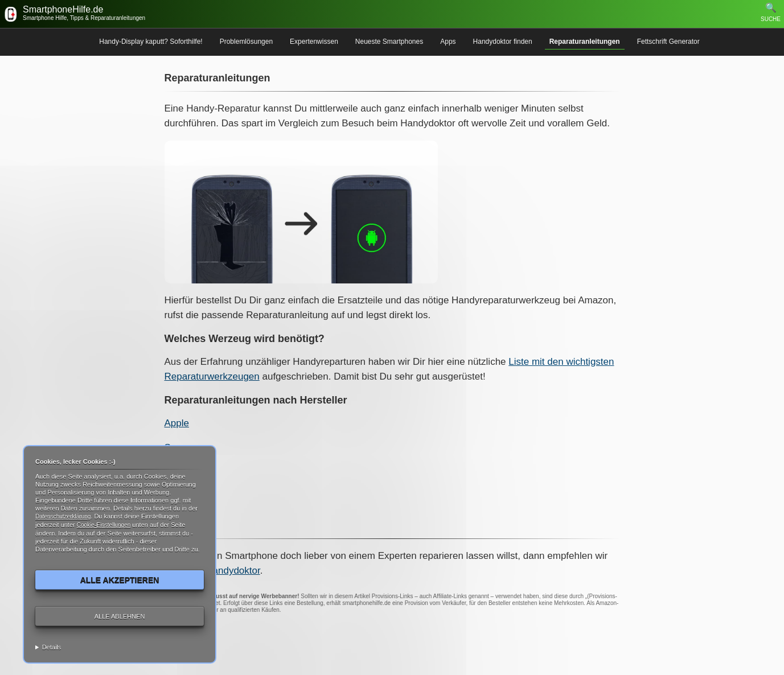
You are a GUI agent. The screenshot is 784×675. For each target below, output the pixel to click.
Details (52, 647)
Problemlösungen (246, 42)
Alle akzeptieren (120, 580)
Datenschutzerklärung (63, 516)
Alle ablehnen (120, 616)
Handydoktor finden (503, 42)
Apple (177, 423)
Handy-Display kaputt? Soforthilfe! (151, 42)
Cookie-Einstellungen (104, 525)
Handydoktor (233, 571)
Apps (448, 42)
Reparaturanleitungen (585, 42)
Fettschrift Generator (668, 42)
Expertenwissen (314, 42)
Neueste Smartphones (389, 42)
